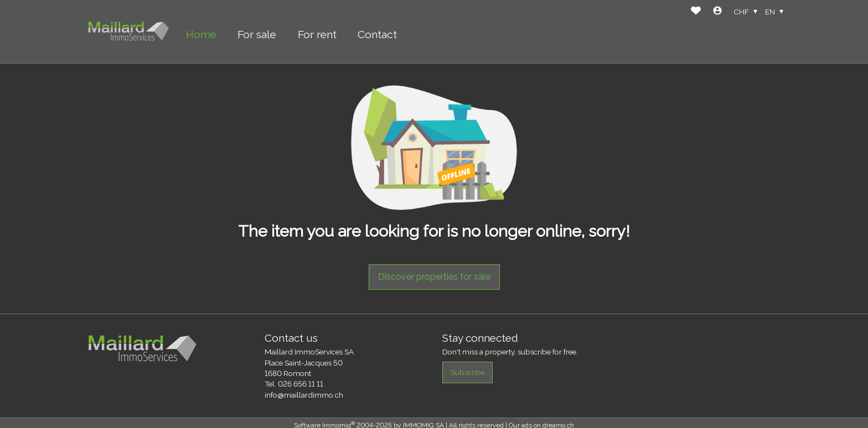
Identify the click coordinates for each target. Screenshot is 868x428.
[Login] (717, 12)
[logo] (128, 32)
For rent (317, 34)
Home (201, 34)
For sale (257, 34)
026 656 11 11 (301, 384)
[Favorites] (696, 12)
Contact (377, 34)
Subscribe (468, 372)
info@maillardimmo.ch (304, 395)
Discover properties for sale (434, 277)
